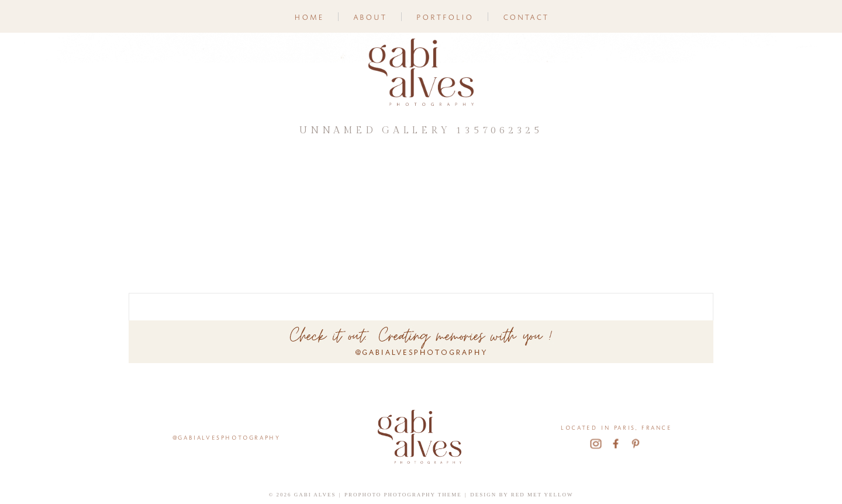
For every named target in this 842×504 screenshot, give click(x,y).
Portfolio (444, 16)
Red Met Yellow (542, 495)
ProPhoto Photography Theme (403, 495)
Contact (525, 16)
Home (308, 16)
